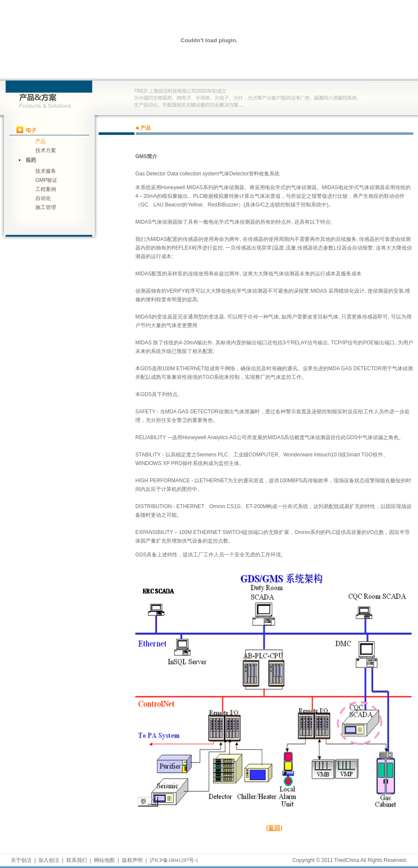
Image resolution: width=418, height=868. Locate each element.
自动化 (43, 198)
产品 (41, 141)
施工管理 (46, 207)
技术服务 (46, 171)
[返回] (274, 828)
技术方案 (46, 150)
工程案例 (46, 189)
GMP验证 (46, 180)
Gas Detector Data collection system (177, 174)
